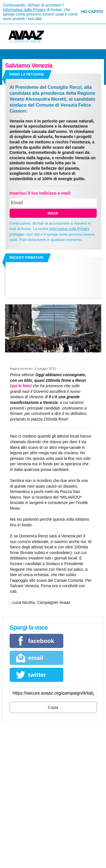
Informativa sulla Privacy (24, 10)
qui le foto (21, 386)
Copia (53, 707)
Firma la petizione (27, 74)
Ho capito (92, 12)
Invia (53, 213)
